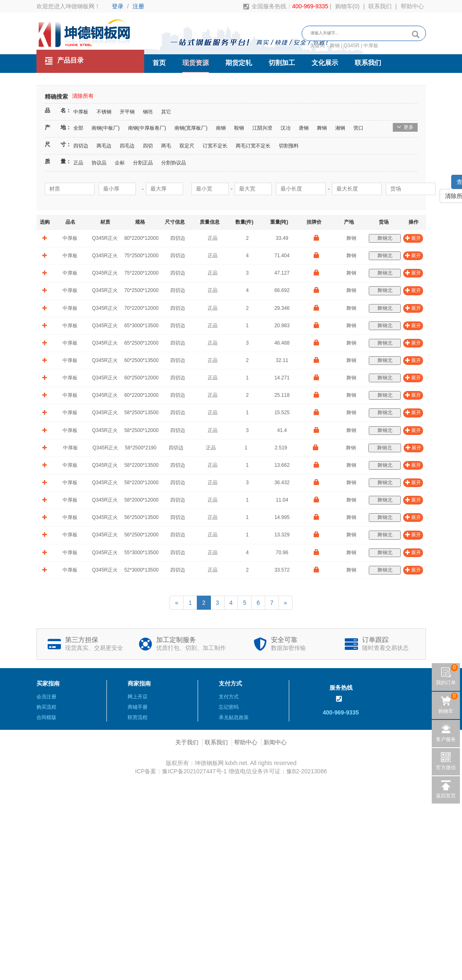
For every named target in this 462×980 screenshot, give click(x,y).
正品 (78, 163)
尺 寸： (58, 144)
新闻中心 (275, 742)
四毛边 (127, 146)
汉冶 (285, 128)
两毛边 (104, 146)
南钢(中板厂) (106, 128)
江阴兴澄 (262, 128)
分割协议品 (174, 163)
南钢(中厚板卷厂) (147, 128)
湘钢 (340, 128)
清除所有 (83, 96)
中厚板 (81, 112)
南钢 (221, 128)
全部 (78, 128)
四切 (148, 146)
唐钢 (304, 128)
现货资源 (196, 63)
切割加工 (282, 63)
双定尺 (187, 146)
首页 (159, 63)
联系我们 (380, 6)
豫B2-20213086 (307, 771)
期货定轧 (239, 63)
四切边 (81, 146)
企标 (120, 163)
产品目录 (64, 61)
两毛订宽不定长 (253, 146)
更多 (405, 127)
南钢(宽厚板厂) (191, 128)
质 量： (58, 161)
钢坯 (148, 112)
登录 (118, 6)
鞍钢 (239, 128)
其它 (166, 112)
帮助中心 (412, 6)
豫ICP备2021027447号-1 (194, 771)
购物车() (347, 6)
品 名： (58, 110)
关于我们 (187, 742)
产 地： (58, 127)
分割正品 (143, 163)
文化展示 (325, 63)
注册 (138, 6)
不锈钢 (104, 112)
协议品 (99, 163)
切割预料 (289, 146)
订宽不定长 (215, 146)
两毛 (166, 146)
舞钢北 (385, 238)
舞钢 (322, 128)
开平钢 (127, 112)
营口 (358, 128)
